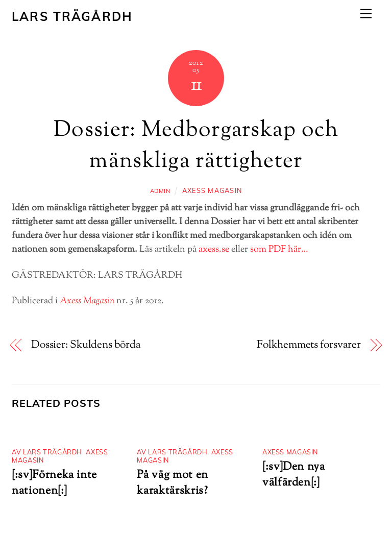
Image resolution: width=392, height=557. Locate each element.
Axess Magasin (212, 190)
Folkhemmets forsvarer (309, 345)
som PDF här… (279, 250)
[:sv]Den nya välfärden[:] (294, 475)
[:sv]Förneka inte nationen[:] (54, 483)
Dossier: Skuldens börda (86, 345)
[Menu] (366, 14)
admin (160, 191)
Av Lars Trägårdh (47, 452)
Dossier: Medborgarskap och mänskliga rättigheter (196, 146)
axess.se (214, 250)
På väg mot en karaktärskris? (172, 483)
